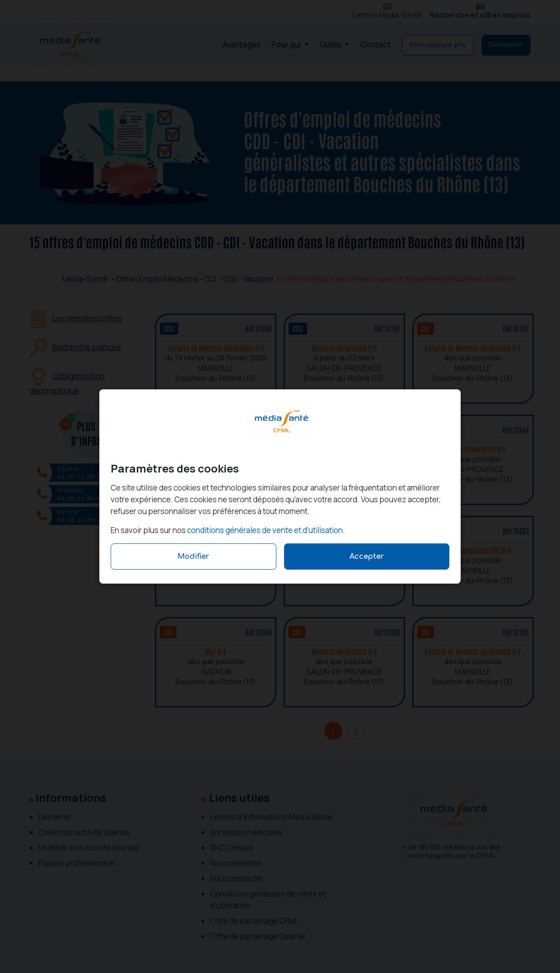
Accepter (367, 557)
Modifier (193, 557)
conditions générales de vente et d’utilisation (265, 530)
